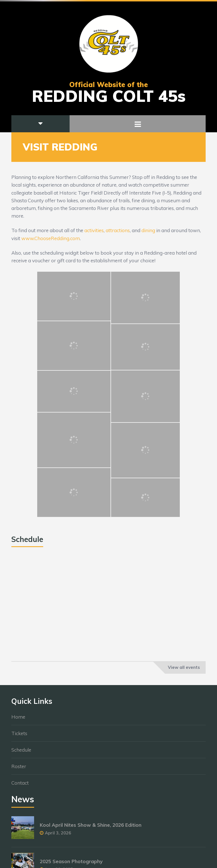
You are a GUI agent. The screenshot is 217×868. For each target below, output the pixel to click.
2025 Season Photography (71, 862)
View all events (184, 667)
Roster (19, 767)
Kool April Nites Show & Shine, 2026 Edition (91, 825)
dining (148, 230)
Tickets (19, 734)
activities (94, 230)
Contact (20, 783)
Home (18, 717)
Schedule (21, 750)
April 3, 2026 (58, 833)
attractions (118, 230)
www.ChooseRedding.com (51, 238)
